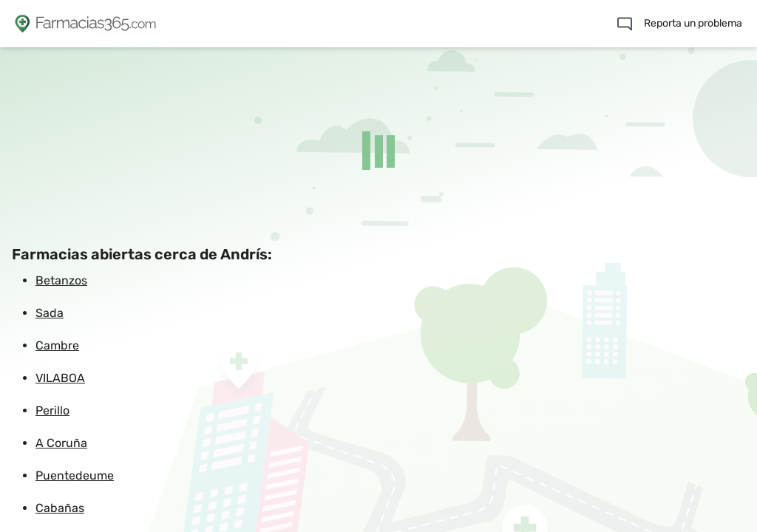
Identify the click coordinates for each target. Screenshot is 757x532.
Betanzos (61, 280)
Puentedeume (75, 475)
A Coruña (61, 443)
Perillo (52, 410)
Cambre (57, 345)
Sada (50, 313)
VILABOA (60, 378)
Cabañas (60, 508)
